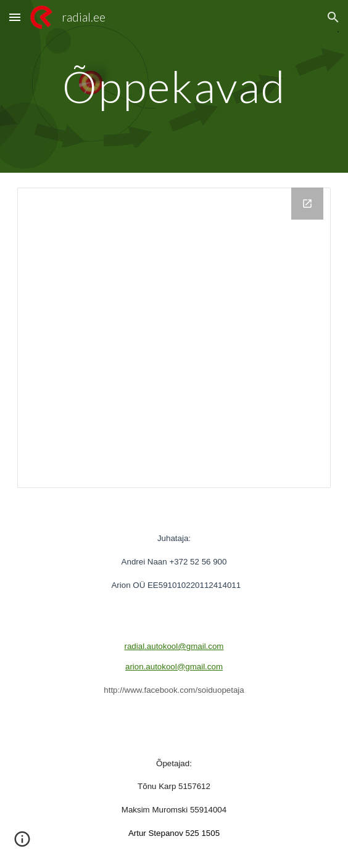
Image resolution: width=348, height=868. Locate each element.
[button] (15, 17)
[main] (174, 87)
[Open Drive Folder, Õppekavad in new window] (307, 204)
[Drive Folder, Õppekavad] (174, 338)
